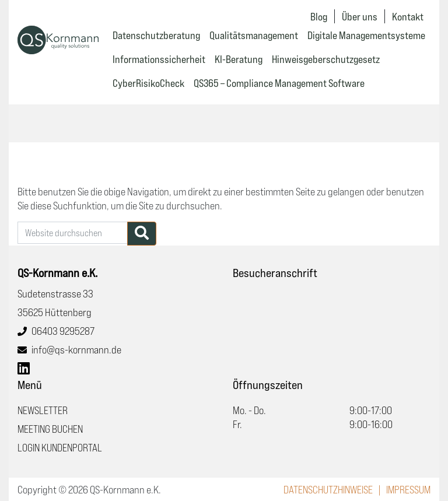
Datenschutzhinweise (328, 489)
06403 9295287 (63, 331)
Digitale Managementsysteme (366, 35)
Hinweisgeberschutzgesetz (326, 59)
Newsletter (43, 410)
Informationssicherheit (159, 59)
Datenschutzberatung (156, 35)
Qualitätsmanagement (254, 35)
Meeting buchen (50, 429)
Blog (319, 16)
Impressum (408, 489)
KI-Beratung (239, 59)
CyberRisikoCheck (148, 83)
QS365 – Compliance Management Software (279, 83)
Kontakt (408, 16)
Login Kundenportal (60, 447)
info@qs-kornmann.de (76, 349)
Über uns (360, 16)
